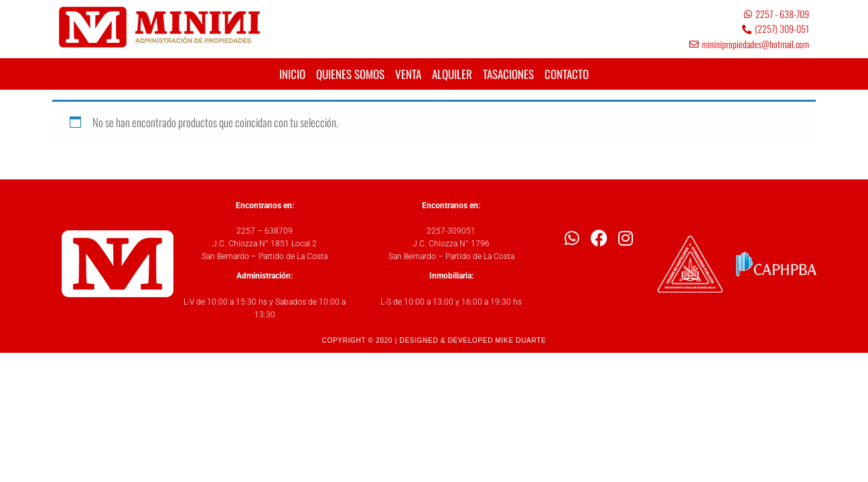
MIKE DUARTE (521, 340)
